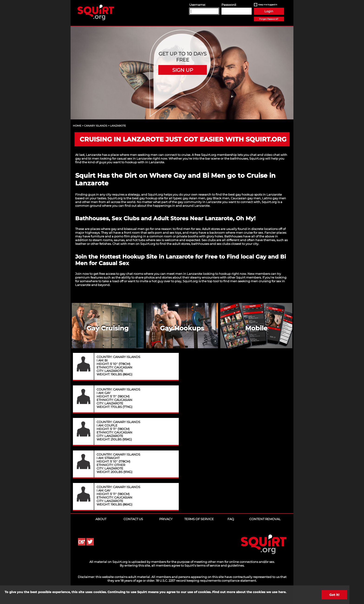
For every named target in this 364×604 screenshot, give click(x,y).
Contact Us (133, 519)
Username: (197, 5)
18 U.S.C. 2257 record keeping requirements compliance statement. (206, 581)
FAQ (231, 519)
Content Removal (265, 519)
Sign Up (183, 70)
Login (269, 11)
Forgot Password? (269, 19)
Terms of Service (199, 519)
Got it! (334, 595)
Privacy (166, 519)
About (101, 519)
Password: (229, 5)
